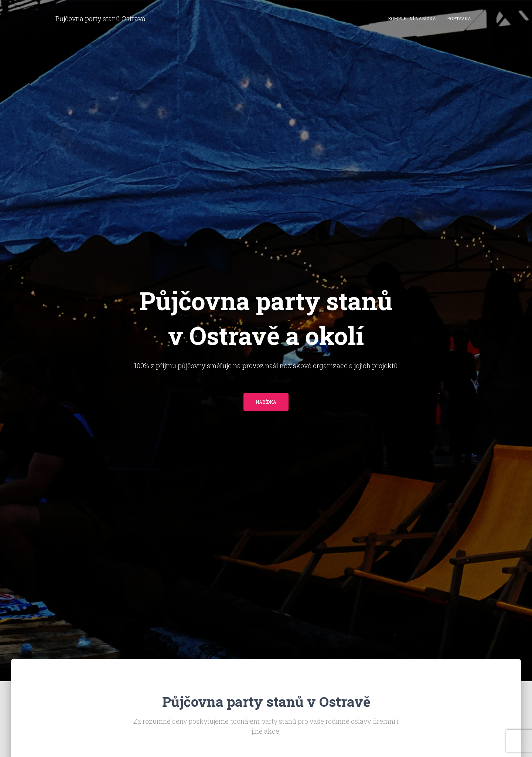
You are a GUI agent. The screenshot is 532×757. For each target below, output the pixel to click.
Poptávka (459, 18)
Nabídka (266, 402)
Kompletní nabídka (412, 18)
